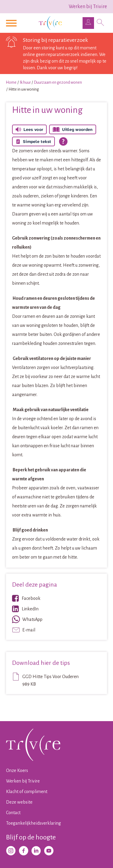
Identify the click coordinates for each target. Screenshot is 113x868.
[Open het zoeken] (100, 23)
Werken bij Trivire (88, 7)
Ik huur (25, 82)
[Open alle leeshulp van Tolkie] (63, 141)
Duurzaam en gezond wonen (58, 82)
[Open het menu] (12, 23)
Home (11, 82)
